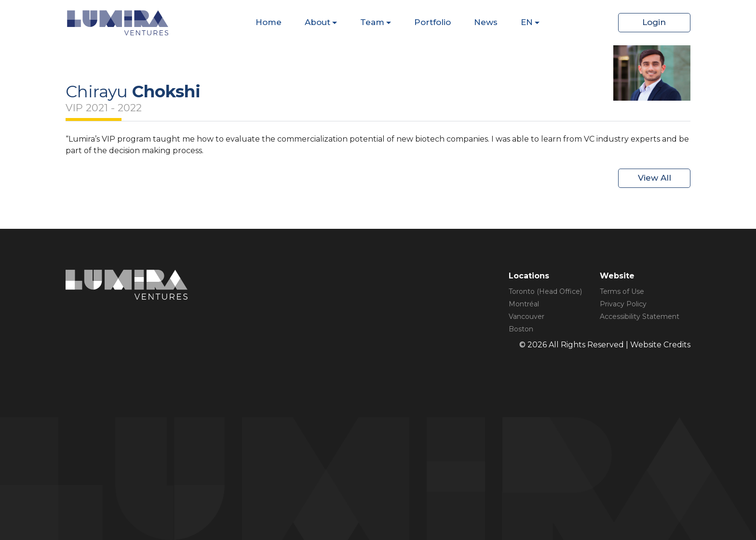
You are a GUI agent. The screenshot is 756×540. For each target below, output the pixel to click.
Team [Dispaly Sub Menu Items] (372, 22)
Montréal (524, 304)
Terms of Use (622, 291)
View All (655, 178)
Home (269, 22)
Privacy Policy (623, 304)
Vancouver (526, 316)
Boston (521, 329)
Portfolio (432, 22)
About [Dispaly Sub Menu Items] (317, 22)
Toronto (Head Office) (545, 291)
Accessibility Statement (640, 316)
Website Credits (660, 345)
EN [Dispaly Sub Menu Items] (527, 22)
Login (654, 22)
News (486, 22)
